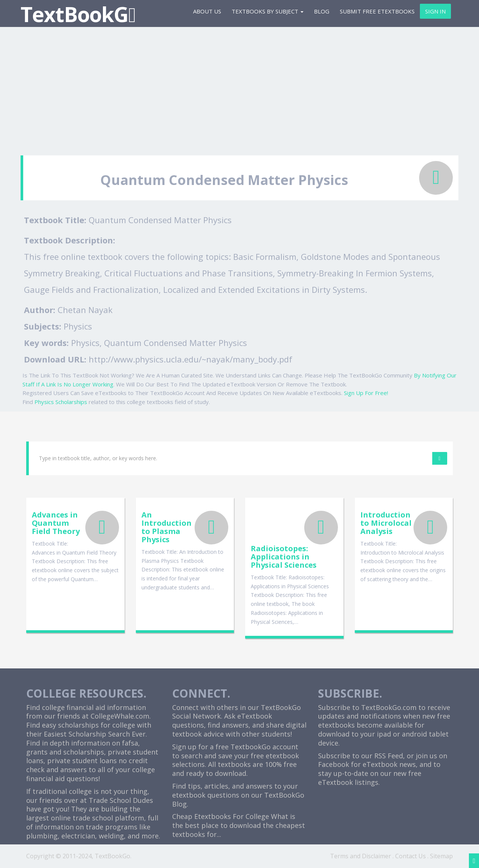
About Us (207, 11)
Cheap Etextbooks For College (221, 816)
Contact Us (411, 856)
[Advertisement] (239, 88)
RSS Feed (389, 756)
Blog (322, 11)
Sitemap (441, 856)
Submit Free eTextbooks (377, 11)
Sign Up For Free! (366, 393)
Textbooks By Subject (268, 11)
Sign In (435, 11)
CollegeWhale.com (120, 716)
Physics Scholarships (61, 402)
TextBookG (78, 14)
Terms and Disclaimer (361, 856)
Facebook (334, 764)
